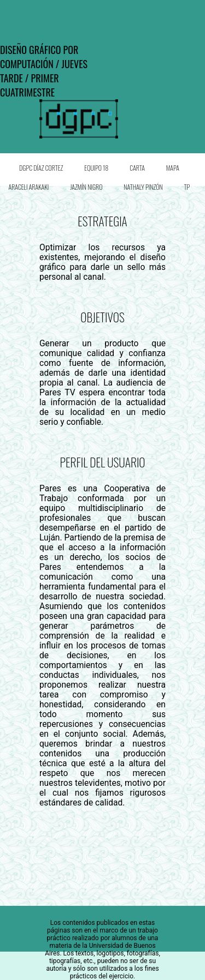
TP (187, 187)
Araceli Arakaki (29, 187)
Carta (137, 168)
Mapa (173, 168)
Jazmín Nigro (86, 187)
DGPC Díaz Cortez (41, 168)
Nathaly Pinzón (143, 187)
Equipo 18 (96, 168)
